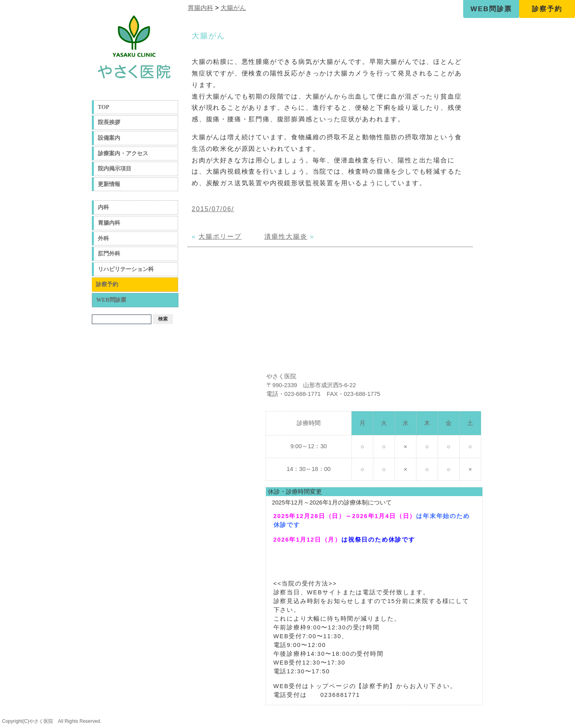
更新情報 (109, 184)
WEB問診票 (491, 9)
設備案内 (109, 138)
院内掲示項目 (115, 169)
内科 (103, 207)
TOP (104, 107)
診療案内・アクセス (123, 153)
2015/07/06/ (213, 209)
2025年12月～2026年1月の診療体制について (332, 502)
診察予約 (547, 9)
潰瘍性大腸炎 (286, 236)
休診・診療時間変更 (295, 492)
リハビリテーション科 (126, 269)
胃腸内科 (109, 223)
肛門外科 (109, 254)
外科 (103, 238)
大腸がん (233, 8)
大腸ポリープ (220, 236)
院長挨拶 (109, 122)
